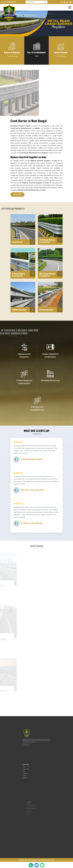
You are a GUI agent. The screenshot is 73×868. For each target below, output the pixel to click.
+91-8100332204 (8, 2)
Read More (17, 195)
